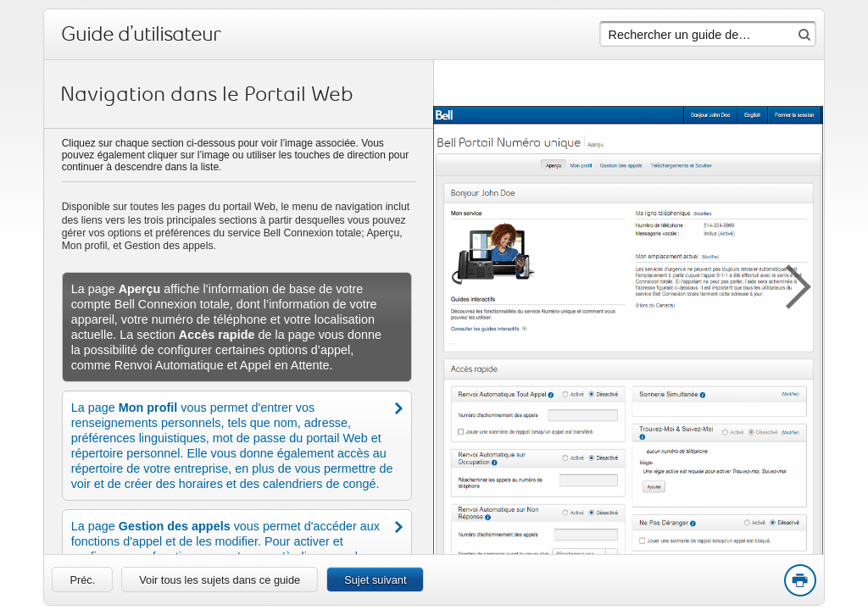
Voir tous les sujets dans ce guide (220, 580)
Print (799, 581)
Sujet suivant (375, 580)
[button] (790, 284)
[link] (82, 579)
